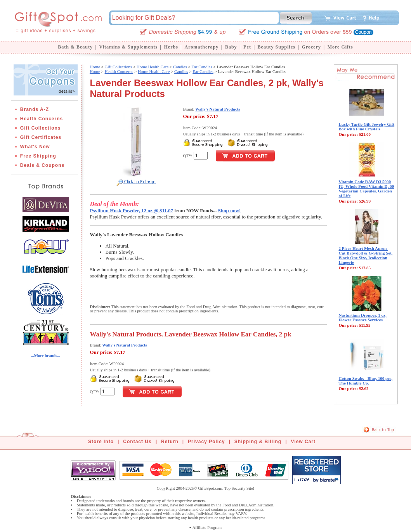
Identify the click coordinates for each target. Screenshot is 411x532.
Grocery (311, 47)
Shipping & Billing (258, 442)
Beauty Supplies (277, 47)
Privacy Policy (206, 442)
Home (95, 67)
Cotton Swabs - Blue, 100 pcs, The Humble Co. (366, 381)
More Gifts (340, 47)
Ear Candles (202, 67)
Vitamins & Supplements (128, 47)
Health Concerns (42, 119)
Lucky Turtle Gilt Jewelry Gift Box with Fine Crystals (367, 127)
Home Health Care (153, 67)
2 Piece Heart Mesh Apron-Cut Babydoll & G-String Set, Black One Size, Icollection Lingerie (366, 255)
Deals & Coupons (42, 165)
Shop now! (230, 211)
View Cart (303, 442)
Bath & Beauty (75, 47)
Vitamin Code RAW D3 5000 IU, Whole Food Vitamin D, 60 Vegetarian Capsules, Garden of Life (367, 189)
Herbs (171, 47)
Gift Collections (41, 128)
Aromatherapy (201, 47)
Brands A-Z (35, 109)
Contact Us (137, 442)
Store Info (101, 442)
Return (170, 442)
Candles (180, 67)
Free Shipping (38, 156)
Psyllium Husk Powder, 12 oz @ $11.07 (132, 211)
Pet (247, 47)
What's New (35, 147)
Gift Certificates (41, 137)
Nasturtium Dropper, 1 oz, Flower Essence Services (363, 317)
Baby (231, 47)
